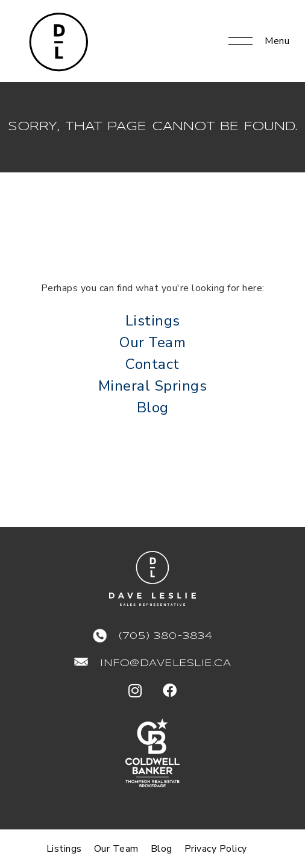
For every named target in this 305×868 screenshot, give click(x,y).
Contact (152, 364)
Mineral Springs (153, 386)
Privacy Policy (216, 849)
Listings (153, 321)
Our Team (152, 342)
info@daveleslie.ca (165, 663)
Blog (153, 407)
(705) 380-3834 (165, 636)
